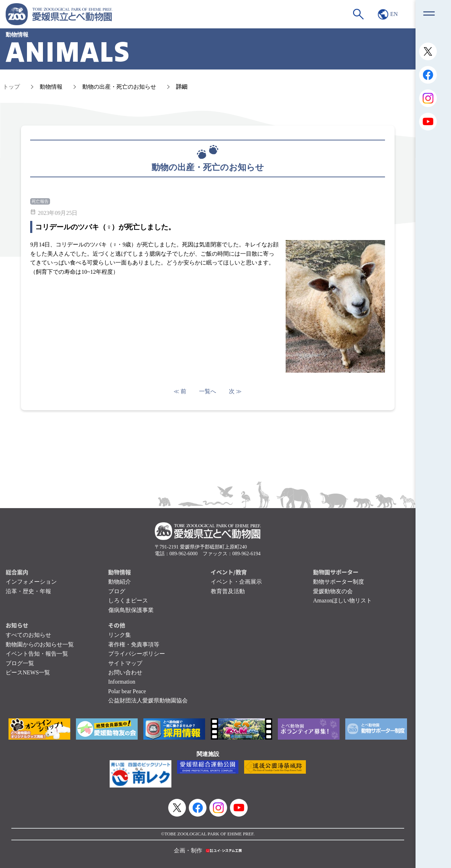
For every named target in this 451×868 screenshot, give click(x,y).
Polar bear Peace (127, 691)
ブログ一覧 (20, 663)
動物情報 (51, 87)
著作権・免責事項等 (134, 644)
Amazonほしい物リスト (342, 600)
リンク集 (120, 635)
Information (122, 682)
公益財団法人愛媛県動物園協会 (148, 700)
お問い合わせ (125, 672)
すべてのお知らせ (28, 635)
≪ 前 (180, 391)
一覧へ (208, 391)
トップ (11, 87)
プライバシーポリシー (137, 654)
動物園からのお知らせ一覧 (40, 644)
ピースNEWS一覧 (28, 672)
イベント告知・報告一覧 (37, 654)
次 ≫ (235, 391)
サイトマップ (125, 663)
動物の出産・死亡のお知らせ (119, 87)
